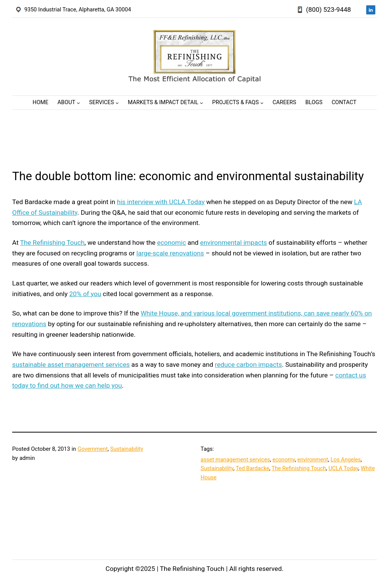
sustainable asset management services (71, 365)
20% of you (85, 294)
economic (172, 242)
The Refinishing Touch (52, 242)
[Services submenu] (117, 102)
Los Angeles (346, 460)
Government (93, 449)
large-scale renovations (170, 253)
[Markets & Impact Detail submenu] (202, 102)
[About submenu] (78, 102)
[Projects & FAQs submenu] (262, 102)
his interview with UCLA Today (161, 202)
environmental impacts (234, 242)
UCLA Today (343, 468)
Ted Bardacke (252, 468)
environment (313, 460)
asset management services (235, 460)
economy (284, 460)
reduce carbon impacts (249, 365)
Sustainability (127, 449)
